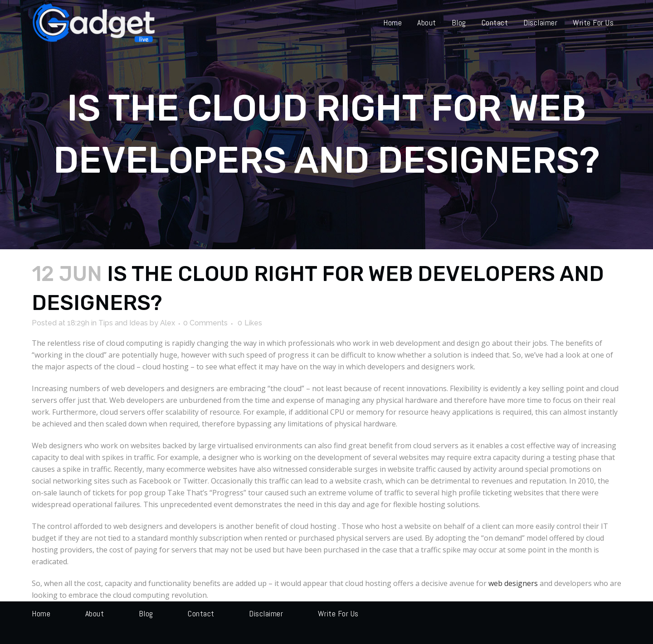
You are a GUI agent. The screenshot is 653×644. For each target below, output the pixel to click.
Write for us (338, 613)
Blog (146, 613)
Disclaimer (266, 613)
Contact (201, 613)
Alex (168, 323)
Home (41, 613)
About (95, 613)
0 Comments (205, 323)
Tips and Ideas (123, 323)
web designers (513, 583)
